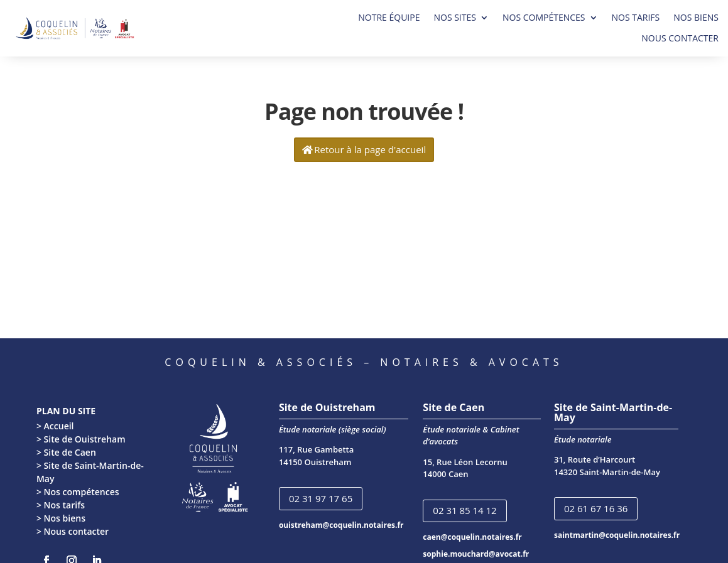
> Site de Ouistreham (81, 439)
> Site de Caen (66, 452)
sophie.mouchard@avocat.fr (476, 554)
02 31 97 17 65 (321, 498)
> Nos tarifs (61, 505)
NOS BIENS (696, 18)
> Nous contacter (73, 531)
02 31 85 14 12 (465, 510)
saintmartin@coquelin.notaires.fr (617, 535)
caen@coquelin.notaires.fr (472, 537)
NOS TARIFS (636, 18)
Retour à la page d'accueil (370, 149)
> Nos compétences (78, 492)
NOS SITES (455, 18)
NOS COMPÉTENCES (544, 18)
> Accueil (55, 426)
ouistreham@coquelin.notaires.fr (341, 525)
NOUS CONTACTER (680, 39)
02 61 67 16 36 (596, 508)
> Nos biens (61, 518)
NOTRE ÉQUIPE (389, 18)
